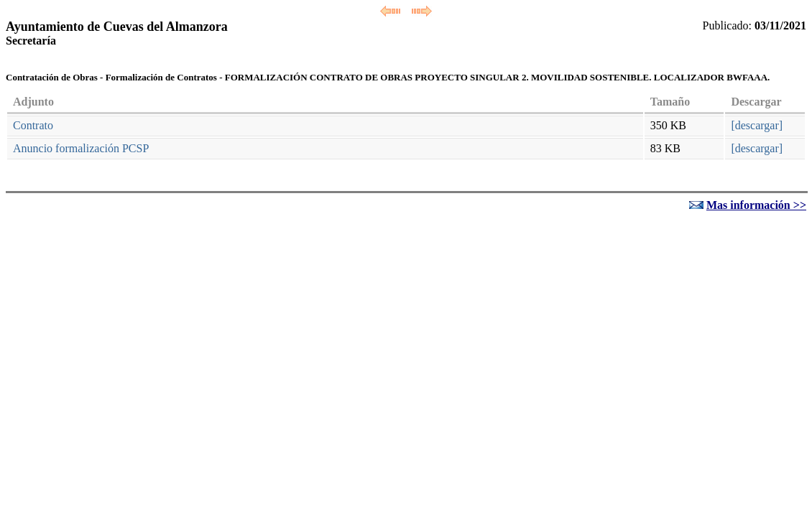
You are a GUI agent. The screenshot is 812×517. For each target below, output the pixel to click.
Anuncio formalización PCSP (81, 148)
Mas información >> (756, 205)
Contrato (33, 125)
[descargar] (757, 125)
